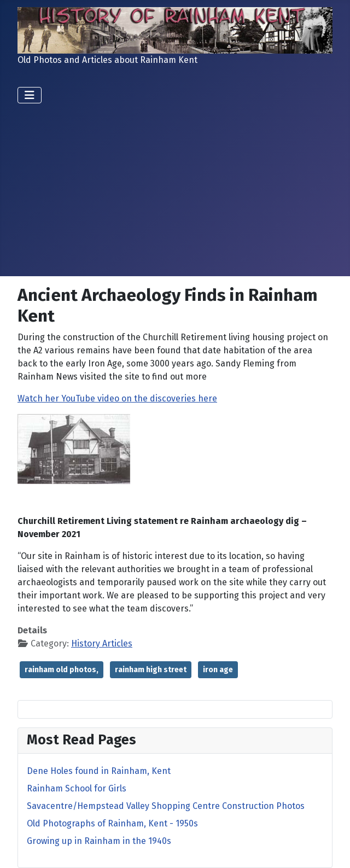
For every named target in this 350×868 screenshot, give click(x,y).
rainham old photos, (62, 670)
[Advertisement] (175, 185)
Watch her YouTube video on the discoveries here (117, 398)
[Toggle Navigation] (30, 95)
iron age (218, 670)
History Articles (102, 643)
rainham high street (151, 670)
